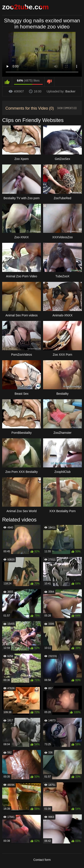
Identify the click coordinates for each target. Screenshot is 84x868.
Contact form (42, 860)
